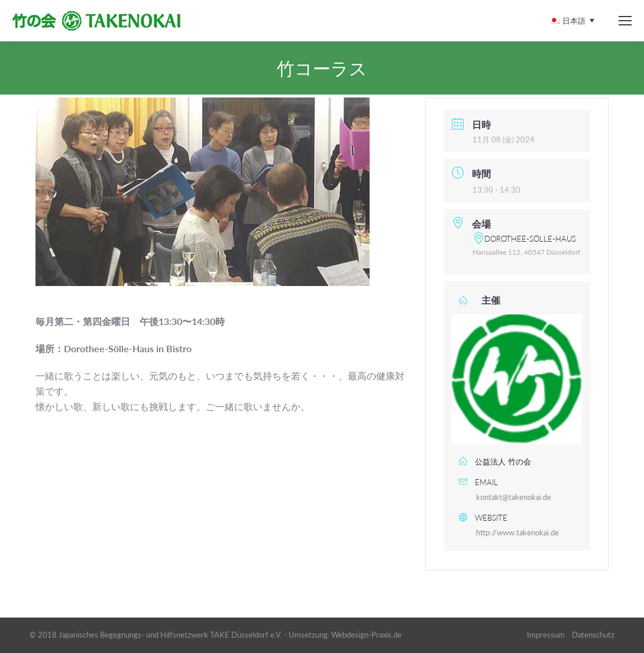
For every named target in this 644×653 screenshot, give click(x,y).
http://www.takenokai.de (517, 532)
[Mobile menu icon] (625, 21)
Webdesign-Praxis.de (366, 635)
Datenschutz (593, 635)
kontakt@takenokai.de (514, 497)
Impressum (546, 635)
